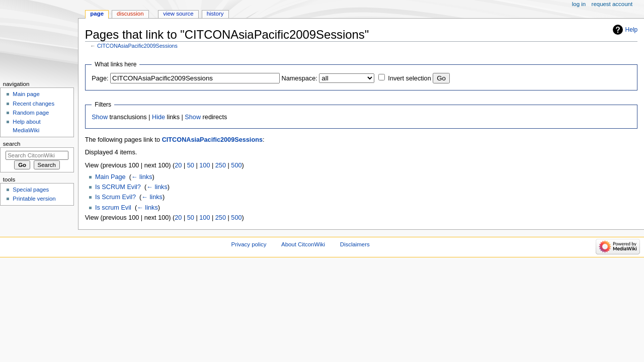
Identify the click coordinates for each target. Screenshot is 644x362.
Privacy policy (249, 244)
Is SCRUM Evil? (118, 187)
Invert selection (409, 78)
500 (236, 165)
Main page (26, 94)
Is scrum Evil (113, 208)
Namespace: (300, 78)
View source (178, 14)
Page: (100, 78)
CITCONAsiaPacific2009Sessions (137, 46)
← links (142, 177)
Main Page (110, 177)
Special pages (31, 190)
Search (12, 144)
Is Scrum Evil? (115, 197)
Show (100, 117)
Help (632, 30)
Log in (579, 4)
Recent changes (33, 104)
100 (205, 165)
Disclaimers (355, 244)
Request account (612, 4)
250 (221, 165)
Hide (158, 117)
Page (97, 14)
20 (178, 165)
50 (191, 165)
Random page (31, 113)
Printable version (34, 199)
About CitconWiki (303, 244)
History (215, 14)
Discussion (130, 14)
